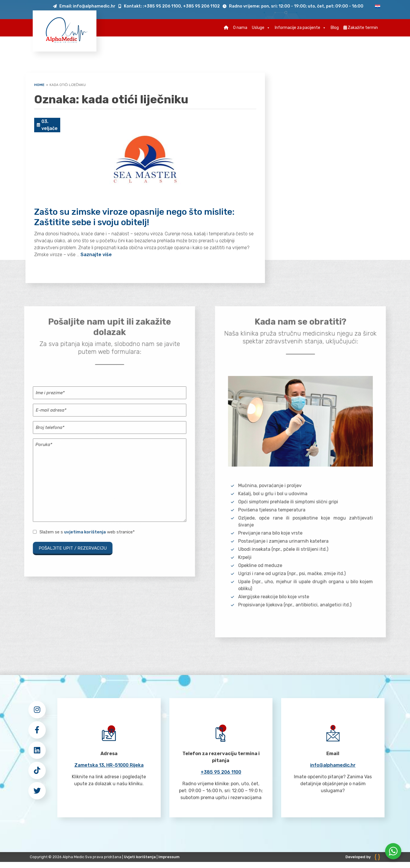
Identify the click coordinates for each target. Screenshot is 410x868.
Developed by (363, 857)
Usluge (261, 28)
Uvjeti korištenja (140, 857)
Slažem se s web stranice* (87, 532)
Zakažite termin (361, 28)
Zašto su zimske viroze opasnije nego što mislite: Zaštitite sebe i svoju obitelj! (134, 217)
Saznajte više (96, 255)
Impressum (169, 857)
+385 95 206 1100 (221, 772)
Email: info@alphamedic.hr (84, 6)
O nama (240, 28)
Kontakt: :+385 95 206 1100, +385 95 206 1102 (169, 6)
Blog (335, 28)
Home (39, 85)
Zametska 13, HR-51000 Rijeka (109, 765)
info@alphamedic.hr (333, 765)
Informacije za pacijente (300, 28)
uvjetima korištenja (85, 532)
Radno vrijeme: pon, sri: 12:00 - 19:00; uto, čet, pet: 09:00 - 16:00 (293, 6)
